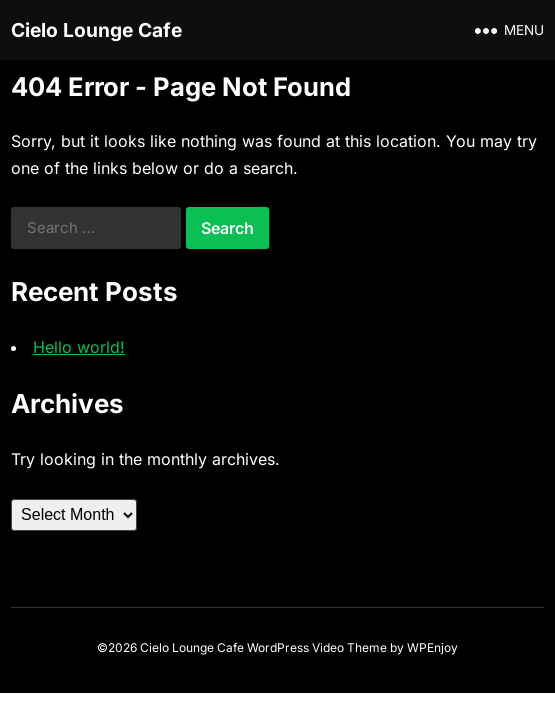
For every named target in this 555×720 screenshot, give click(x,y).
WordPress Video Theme (317, 647)
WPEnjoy (432, 647)
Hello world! (79, 347)
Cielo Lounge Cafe (96, 30)
